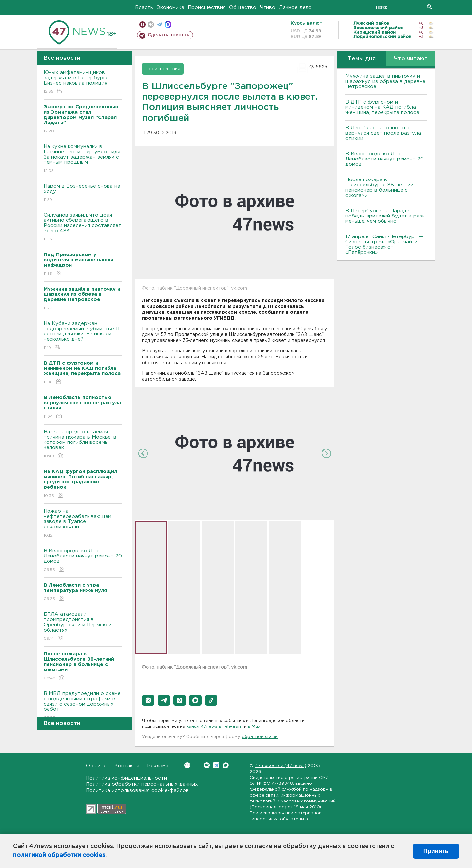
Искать (430, 7)
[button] (148, 700)
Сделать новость (169, 35)
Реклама (158, 766)
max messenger (168, 24)
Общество (243, 7)
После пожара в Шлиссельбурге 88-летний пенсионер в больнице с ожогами (380, 188)
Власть (144, 7)
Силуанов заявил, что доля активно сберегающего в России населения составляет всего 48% (83, 227)
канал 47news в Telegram (215, 727)
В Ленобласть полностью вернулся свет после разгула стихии (383, 133)
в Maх (254, 727)
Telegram (216, 765)
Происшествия (207, 7)
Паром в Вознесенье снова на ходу (83, 193)
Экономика (170, 7)
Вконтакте (187, 765)
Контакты (127, 766)
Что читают (411, 59)
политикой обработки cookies (59, 855)
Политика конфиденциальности (126, 778)
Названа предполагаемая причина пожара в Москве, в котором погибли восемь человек (83, 444)
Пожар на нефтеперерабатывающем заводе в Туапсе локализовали (83, 524)
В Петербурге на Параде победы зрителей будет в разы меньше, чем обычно (386, 216)
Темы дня (362, 59)
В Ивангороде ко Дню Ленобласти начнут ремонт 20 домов (83, 561)
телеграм (159, 24)
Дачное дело (295, 7)
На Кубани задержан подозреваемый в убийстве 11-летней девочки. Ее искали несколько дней (83, 336)
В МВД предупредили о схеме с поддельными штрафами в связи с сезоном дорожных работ (83, 706)
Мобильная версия (142, 24)
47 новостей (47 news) (281, 766)
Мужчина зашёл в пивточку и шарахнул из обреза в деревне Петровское (385, 81)
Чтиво (268, 7)
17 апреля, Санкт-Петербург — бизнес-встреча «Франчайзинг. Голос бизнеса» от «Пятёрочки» (385, 245)
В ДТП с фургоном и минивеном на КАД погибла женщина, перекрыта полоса (382, 107)
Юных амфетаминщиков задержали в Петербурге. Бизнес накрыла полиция (83, 82)
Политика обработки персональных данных (142, 784)
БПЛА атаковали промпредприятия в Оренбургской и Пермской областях (83, 627)
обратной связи (260, 737)
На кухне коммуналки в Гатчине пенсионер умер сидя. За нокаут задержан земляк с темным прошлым (83, 159)
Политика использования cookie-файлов (137, 791)
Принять (436, 851)
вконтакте (151, 24)
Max (226, 765)
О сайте (96, 766)
